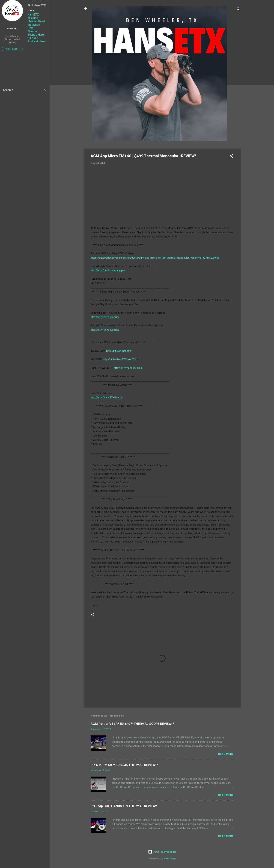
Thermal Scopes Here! (36, 33)
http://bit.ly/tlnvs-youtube (105, 317)
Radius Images (170, 859)
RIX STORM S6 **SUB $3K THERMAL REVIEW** (124, 765)
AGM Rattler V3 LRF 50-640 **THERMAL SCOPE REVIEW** (132, 724)
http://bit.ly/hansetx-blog (128, 368)
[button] (231, 156)
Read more (226, 754)
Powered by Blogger (162, 852)
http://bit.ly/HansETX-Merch (107, 398)
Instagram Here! (34, 26)
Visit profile (12, 49)
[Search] (239, 10)
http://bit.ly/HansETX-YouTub (120, 359)
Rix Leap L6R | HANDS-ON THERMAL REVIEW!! (124, 806)
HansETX (12, 28)
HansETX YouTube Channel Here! (36, 18)
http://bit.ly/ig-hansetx (119, 351)
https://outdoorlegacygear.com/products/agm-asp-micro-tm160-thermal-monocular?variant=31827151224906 (155, 258)
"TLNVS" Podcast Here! (37, 40)
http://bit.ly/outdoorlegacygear (108, 270)
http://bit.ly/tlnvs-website (105, 330)
